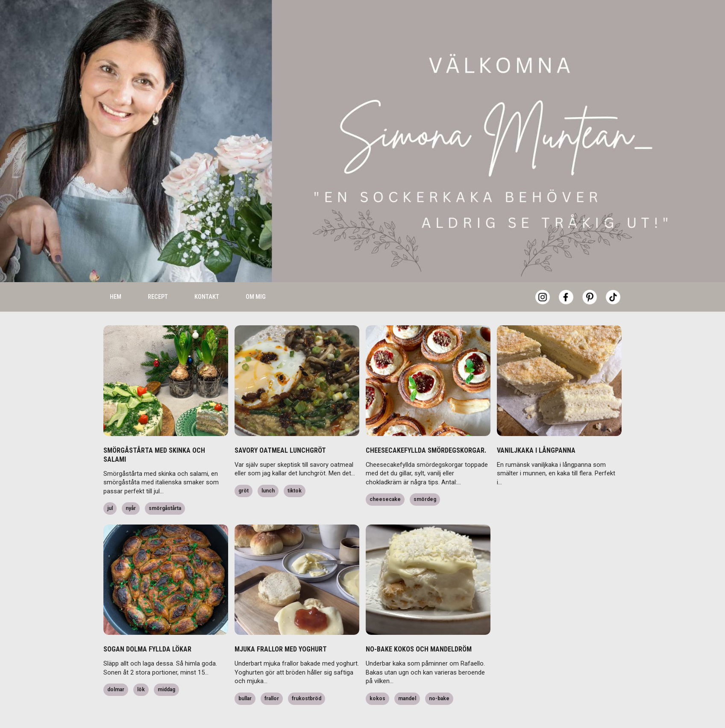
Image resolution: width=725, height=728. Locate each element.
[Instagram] (543, 275)
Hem (116, 274)
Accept (585, 707)
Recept (158, 274)
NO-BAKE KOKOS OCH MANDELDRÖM (419, 627)
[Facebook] (566, 275)
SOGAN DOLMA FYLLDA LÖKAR (147, 627)
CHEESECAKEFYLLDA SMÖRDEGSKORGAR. (426, 428)
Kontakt (207, 274)
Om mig (256, 274)
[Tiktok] (613, 275)
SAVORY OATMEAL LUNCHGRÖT (280, 428)
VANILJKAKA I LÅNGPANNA (536, 428)
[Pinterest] (590, 275)
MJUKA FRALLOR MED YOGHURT (281, 627)
